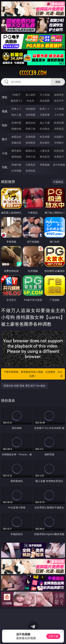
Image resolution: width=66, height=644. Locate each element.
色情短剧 (30, 171)
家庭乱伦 (30, 151)
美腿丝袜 (16, 143)
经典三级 (30, 129)
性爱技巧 (59, 157)
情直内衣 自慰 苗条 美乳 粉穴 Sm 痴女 (25, 386)
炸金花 (30, 101)
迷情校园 (16, 157)
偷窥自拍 (16, 137)
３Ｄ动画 (59, 109)
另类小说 (30, 157)
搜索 (58, 82)
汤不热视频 (59, 165)
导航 (5, 167)
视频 (5, 111)
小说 (5, 153)
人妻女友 (45, 151)
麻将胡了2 (16, 101)
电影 (5, 125)
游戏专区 (59, 95)
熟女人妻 (16, 115)
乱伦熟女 (45, 129)
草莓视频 (45, 165)
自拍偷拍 (30, 109)
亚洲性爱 (16, 123)
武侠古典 (59, 151)
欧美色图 (45, 137)
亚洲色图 (30, 137)
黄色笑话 (45, 157)
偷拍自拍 (30, 123)
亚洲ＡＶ (16, 109)
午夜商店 (30, 165)
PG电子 (16, 95)
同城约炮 (16, 165)
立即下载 (53, 636)
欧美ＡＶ (45, 109)
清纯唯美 (30, 143)
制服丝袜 (16, 129)
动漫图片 (59, 137)
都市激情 (16, 151)
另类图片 (59, 143)
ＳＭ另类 (59, 115)
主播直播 (45, 115)
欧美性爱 (59, 123)
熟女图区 (45, 143)
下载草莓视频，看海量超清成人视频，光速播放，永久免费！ (33, 374)
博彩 (5, 97)
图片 (5, 139)
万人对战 (45, 95)
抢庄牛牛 (59, 101)
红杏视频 (16, 171)
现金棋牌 (45, 101)
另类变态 (59, 129)
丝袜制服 (30, 115)
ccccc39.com (33, 73)
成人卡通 (45, 123)
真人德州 (30, 95)
